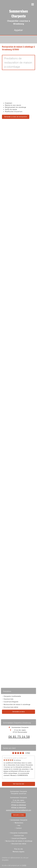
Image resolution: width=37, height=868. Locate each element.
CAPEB (24, 865)
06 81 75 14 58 (19, 737)
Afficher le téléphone (19, 805)
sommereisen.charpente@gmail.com (19, 810)
